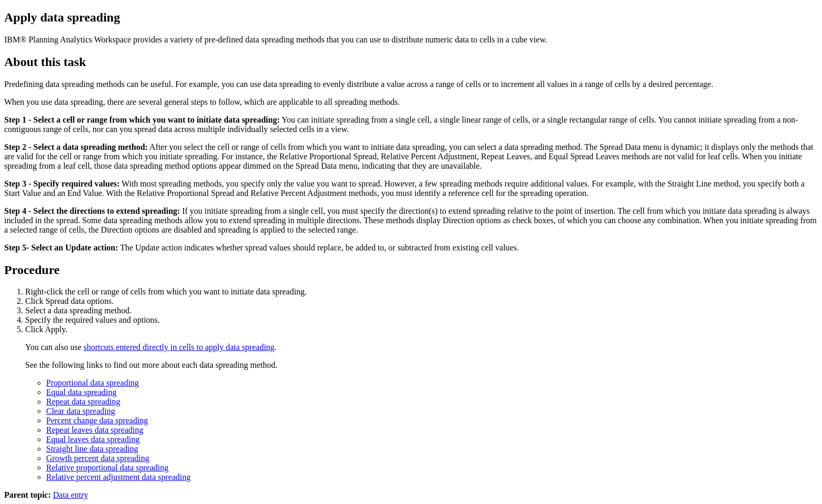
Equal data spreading (81, 392)
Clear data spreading (81, 411)
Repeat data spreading (83, 402)
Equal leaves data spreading (93, 439)
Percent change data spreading (97, 420)
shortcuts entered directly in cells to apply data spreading (179, 347)
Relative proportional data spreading (107, 468)
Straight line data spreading (92, 449)
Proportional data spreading (93, 383)
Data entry (71, 495)
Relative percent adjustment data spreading (118, 477)
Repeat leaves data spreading (95, 430)
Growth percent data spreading (98, 458)
